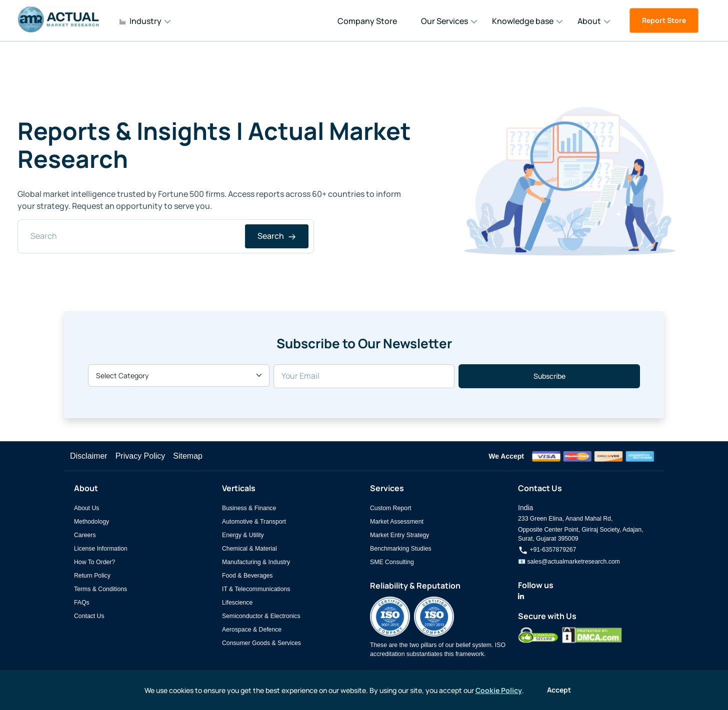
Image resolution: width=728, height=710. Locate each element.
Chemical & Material (249, 549)
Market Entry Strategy (399, 535)
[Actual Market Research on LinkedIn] (521, 597)
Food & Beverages (247, 576)
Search (277, 236)
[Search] (166, 236)
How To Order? (94, 562)
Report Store (664, 20)
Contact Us (89, 616)
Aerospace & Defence (252, 630)
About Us (86, 508)
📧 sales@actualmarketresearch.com (569, 562)
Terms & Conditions (100, 589)
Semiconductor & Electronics (261, 616)
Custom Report (390, 508)
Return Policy (92, 576)
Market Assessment (397, 522)
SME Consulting (392, 562)
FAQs (82, 603)
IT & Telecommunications (256, 589)
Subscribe (549, 376)
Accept (559, 690)
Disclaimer (89, 456)
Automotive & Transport (254, 522)
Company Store (367, 21)
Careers (85, 535)
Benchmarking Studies (401, 549)
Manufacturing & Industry (256, 562)
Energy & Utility (243, 535)
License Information (101, 549)
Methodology (91, 522)
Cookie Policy (499, 690)
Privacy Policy (140, 456)
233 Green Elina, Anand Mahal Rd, (565, 519)
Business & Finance (249, 508)
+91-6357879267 (547, 550)
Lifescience (237, 603)
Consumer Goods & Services (261, 643)
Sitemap (188, 456)
